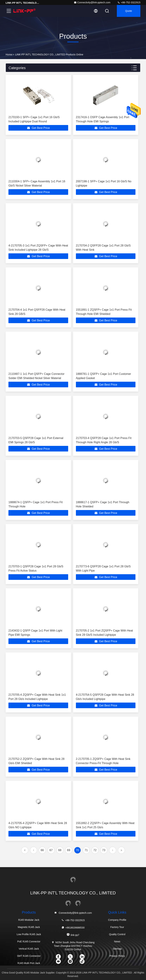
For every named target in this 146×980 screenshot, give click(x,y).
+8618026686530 (73, 928)
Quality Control (117, 934)
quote (129, 11)
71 (86, 850)
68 (60, 850)
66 (42, 850)
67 (51, 850)
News (117, 941)
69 (69, 850)
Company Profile (117, 920)
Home (9, 55)
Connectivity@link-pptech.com (92, 2)
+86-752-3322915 (129, 2)
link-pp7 (73, 935)
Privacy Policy (117, 956)
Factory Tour (117, 927)
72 (95, 850)
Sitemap (117, 949)
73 (104, 850)
